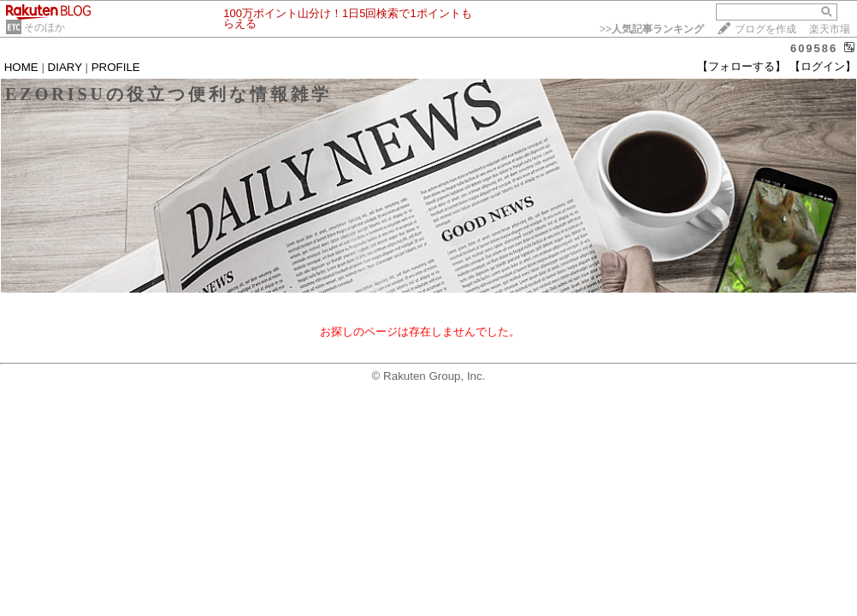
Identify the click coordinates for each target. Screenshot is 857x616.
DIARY (65, 67)
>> (652, 29)
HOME (21, 67)
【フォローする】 (742, 66)
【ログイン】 (823, 66)
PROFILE (116, 67)
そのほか (44, 27)
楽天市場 (830, 29)
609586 (814, 48)
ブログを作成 (765, 29)
